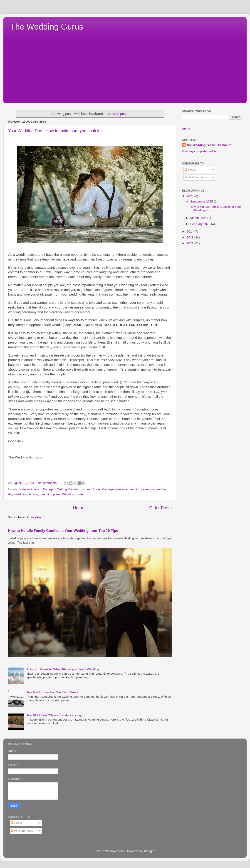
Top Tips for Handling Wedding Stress (52, 692)
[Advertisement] (125, 66)
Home (79, 508)
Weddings (69, 494)
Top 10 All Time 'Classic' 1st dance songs (54, 715)
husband (86, 489)
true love (121, 489)
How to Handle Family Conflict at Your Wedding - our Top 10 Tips (63, 531)
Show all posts (117, 114)
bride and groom (30, 489)
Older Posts (160, 508)
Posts (190, 170)
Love (97, 489)
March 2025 (199, 218)
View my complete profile (199, 151)
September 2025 (202, 201)
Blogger (149, 851)
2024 (191, 232)
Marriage (108, 489)
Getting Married (68, 489)
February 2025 (201, 224)
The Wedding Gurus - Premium (209, 145)
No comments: (48, 483)
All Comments (196, 177)
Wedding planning (27, 494)
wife (80, 494)
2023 (191, 237)
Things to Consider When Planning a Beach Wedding (63, 669)
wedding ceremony (141, 489)
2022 (191, 243)
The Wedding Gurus (47, 27)
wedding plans (51, 494)
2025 (191, 196)
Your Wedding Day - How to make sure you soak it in (56, 131)
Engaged (49, 489)
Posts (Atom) (36, 517)
